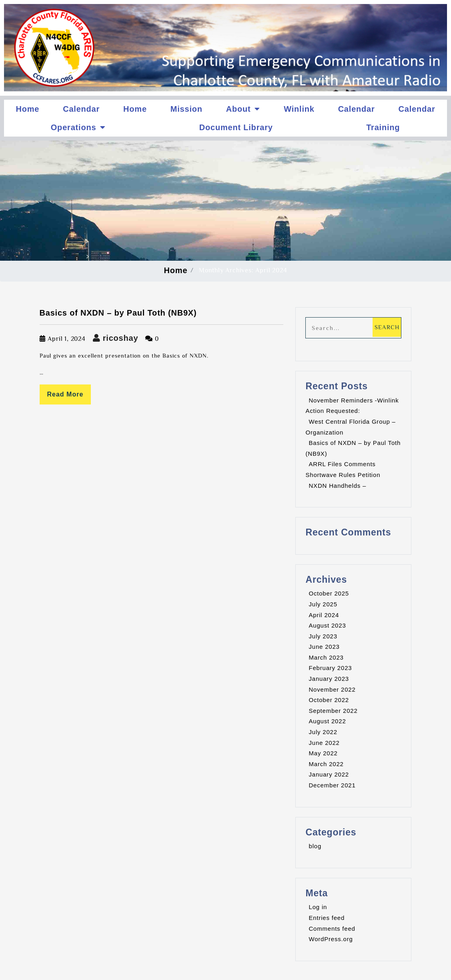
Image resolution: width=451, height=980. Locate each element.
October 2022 (329, 700)
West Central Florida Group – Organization (350, 427)
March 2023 (326, 657)
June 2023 (324, 647)
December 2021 (332, 785)
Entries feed (327, 918)
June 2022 (324, 743)
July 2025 (323, 604)
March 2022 (326, 764)
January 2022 (329, 774)
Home (27, 109)
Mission (186, 109)
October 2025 (329, 593)
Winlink (299, 109)
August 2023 (327, 625)
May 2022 (323, 753)
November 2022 (332, 689)
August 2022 (327, 721)
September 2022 (333, 711)
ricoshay (116, 338)
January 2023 (329, 679)
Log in (318, 907)
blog (315, 846)
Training (383, 127)
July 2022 (323, 732)
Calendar (81, 109)
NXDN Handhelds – (337, 486)
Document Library (236, 127)
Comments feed (332, 929)
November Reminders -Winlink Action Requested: (352, 406)
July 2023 (323, 636)
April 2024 (324, 615)
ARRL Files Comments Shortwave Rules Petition (343, 469)
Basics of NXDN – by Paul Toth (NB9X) (118, 313)
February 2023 (330, 668)
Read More (65, 394)
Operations (78, 127)
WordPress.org (331, 939)
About (243, 109)
